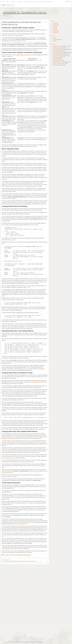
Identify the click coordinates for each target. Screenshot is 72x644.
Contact (14, 1)
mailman (15, 561)
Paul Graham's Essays (58, 56)
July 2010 (55, 26)
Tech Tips (8, 560)
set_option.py (21, 360)
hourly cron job (29, 441)
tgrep (24, 413)
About (8, 1)
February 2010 (56, 31)
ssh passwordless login (6, 458)
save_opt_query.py (12, 240)
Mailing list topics (38, 111)
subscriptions (33, 561)
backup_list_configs (7, 473)
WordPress (27, 642)
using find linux (41, 429)
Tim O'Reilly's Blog (57, 65)
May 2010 (55, 29)
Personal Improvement (58, 39)
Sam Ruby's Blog (56, 60)
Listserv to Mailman (28, 1)
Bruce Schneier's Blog (57, 46)
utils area (15, 476)
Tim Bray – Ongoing (57, 63)
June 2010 (55, 28)
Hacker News (56, 51)
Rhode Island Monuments (58, 57)
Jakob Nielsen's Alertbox (58, 53)
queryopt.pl (20, 212)
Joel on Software (56, 54)
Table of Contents (27, 555)
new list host (4, 451)
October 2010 (56, 25)
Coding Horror (56, 49)
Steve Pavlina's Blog (57, 62)
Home (3, 1)
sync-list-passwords (31, 519)
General (55, 38)
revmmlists (43, 466)
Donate (20, 1)
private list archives (18, 542)
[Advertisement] (17, 583)
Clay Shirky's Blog (57, 48)
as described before (36, 382)
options (23, 561)
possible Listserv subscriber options (24, 55)
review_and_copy (22, 462)
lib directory (4, 438)
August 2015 (56, 23)
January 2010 (56, 33)
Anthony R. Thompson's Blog (25, 13)
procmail (12, 223)
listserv (11, 561)
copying (8, 561)
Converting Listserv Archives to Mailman (12, 555)
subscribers (27, 561)
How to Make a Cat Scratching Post (44, 1)
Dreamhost (41, 642)
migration (19, 561)
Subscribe (68, 1)
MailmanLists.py (38, 391)
